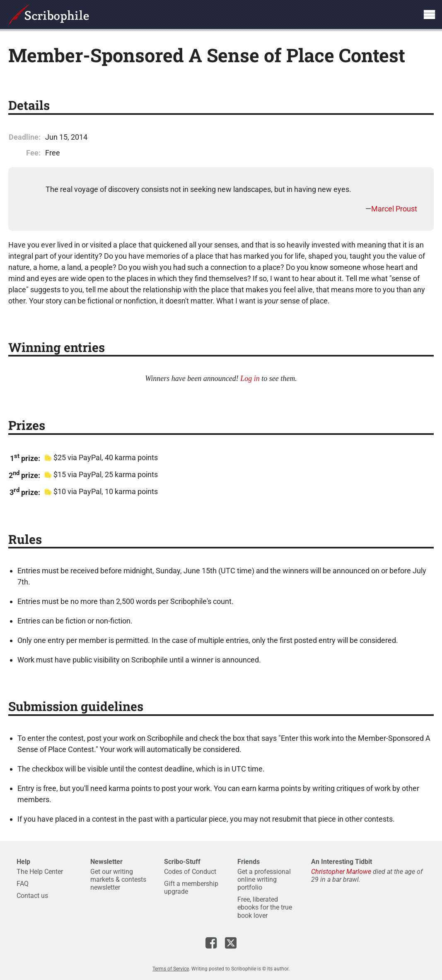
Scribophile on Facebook (211, 943)
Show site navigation (429, 15)
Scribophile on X (231, 943)
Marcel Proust (394, 209)
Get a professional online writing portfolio (264, 879)
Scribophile (49, 15)
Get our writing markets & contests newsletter (118, 879)
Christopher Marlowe (341, 872)
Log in (250, 378)
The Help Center (40, 872)
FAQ (23, 884)
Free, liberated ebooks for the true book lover (265, 907)
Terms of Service (171, 969)
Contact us (32, 896)
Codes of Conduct (190, 872)
